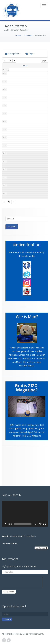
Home (18, 36)
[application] (25, 514)
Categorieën (13, 54)
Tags (30, 54)
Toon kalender (41, 548)
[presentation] (22, 582)
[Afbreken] (40, 524)
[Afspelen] (5, 524)
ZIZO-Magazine (34, 436)
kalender (28, 36)
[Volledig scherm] (45, 524)
